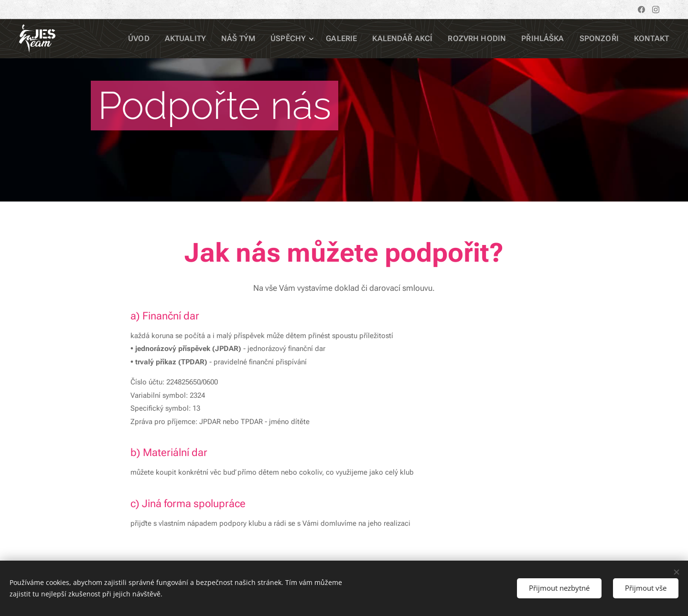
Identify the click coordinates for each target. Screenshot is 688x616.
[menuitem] (173, 39)
